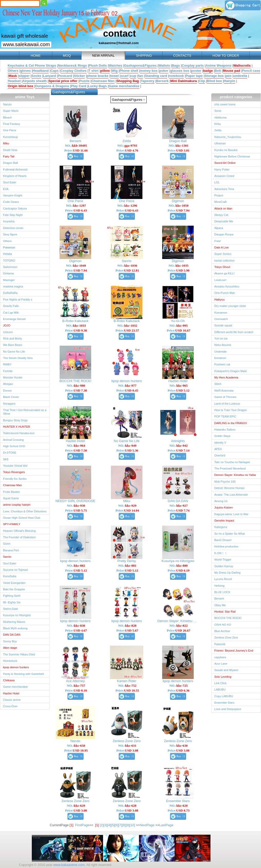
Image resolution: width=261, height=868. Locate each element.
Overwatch (221, 319)
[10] (132, 825)
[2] (102, 825)
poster (196, 71)
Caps (55, 71)
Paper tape (194, 76)
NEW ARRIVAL (103, 56)
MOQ (67, 56)
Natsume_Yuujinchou (228, 137)
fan (140, 76)
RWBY (7, 364)
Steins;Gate (11, 609)
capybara (220, 657)
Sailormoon (10, 267)
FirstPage (82, 825)
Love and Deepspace (228, 709)
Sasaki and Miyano (226, 670)
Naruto (7, 104)
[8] (124, 825)
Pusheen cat (222, 364)
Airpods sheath (35, 81)
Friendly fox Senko (15, 479)
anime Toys (25, 97)
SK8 (6, 459)
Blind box (214, 81)
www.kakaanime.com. (69, 865)
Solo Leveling (223, 677)
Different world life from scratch (234, 332)
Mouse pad (232, 71)
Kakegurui (221, 527)
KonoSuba (10, 576)
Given (7, 544)
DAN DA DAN (12, 635)
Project (219, 195)
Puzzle (84, 81)
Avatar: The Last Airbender (231, 495)
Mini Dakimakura (183, 81)
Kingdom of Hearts (15, 176)
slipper (24, 76)
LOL (217, 182)
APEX (218, 449)
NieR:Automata (224, 391)
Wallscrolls (242, 66)
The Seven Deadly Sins (18, 358)
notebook (177, 76)
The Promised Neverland (230, 468)
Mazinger (9, 280)
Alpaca (219, 228)
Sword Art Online (225, 163)
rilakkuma (220, 117)
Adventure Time (224, 189)
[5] (113, 825)
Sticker (79, 76)
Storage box (214, 76)
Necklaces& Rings (72, 66)
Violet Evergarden (14, 583)
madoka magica (13, 286)
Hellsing (219, 586)
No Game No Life (14, 352)
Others (13, 71)
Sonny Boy (10, 641)
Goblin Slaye (222, 436)
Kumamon (221, 313)
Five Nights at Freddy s (18, 300)
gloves (26, 71)
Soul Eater (10, 182)
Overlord (220, 455)
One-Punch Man (225, 293)
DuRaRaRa (10, 293)
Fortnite (8, 371)
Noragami (9, 404)
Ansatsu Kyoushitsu (227, 286)
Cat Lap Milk (11, 313)
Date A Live (222, 247)
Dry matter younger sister (230, 306)
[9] (127, 825)
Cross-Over (10, 706)
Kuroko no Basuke (226, 150)
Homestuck (10, 661)
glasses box (180, 71)
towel (114, 76)
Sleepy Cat (221, 215)
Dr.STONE (10, 453)
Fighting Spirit (12, 596)
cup (133, 76)
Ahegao (8, 384)
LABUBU (220, 690)
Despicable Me (224, 221)
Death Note (10, 150)
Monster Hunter (13, 377)
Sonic (218, 111)
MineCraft (220, 202)
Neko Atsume (223, 345)
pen (229, 76)
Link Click (220, 683)
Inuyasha (9, 221)
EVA (6, 189)
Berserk (162, 81)
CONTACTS (182, 56)
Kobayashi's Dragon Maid (230, 371)
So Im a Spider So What (230, 534)
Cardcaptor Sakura (15, 208)
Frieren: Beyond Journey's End (234, 651)
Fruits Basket (11, 492)
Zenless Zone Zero (226, 637)
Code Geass (11, 202)
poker (164, 71)
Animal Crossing (13, 440)
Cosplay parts (193, 66)
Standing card (156, 76)
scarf (124, 76)
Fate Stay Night (13, 215)
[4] (109, 825)
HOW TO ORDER (226, 56)
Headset (14, 81)
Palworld (220, 644)
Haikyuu (219, 300)
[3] (105, 825)
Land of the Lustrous (227, 404)
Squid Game (11, 498)
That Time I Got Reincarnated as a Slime (25, 412)
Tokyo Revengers (14, 472)
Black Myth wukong (15, 628)
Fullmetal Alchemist (15, 169)
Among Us (221, 501)
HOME (36, 56)
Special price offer (63, 81)
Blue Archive (222, 631)
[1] (97, 825)
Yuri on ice (221, 338)
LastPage (166, 825)
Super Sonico (223, 254)
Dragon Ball (11, 163)
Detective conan (13, 228)
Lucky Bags (98, 86)
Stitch (218, 384)
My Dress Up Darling (227, 573)
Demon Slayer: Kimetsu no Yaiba (235, 475)
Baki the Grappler (14, 589)
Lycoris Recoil (223, 579)
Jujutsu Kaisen (224, 507)
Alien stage (10, 648)
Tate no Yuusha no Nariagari (232, 462)
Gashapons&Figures (140, 66)
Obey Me (220, 605)
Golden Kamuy (224, 566)
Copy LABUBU (224, 696)
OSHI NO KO (223, 625)
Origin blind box (21, 86)
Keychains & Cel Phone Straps (32, 66)
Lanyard (50, 76)
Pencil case (251, 71)
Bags (176, 66)
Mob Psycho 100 (225, 482)
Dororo (7, 391)
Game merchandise (124, 86)
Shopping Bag (128, 81)
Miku (6, 143)
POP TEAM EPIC (225, 416)
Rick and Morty (13, 338)
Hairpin (230, 81)
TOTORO (9, 261)
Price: (76, 150)
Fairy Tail (9, 156)
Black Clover (11, 397)
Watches (116, 66)
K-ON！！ (221, 553)
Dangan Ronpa (224, 234)
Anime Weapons (219, 66)
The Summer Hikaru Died (19, 654)
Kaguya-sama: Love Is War (231, 514)
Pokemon (9, 247)
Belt (218, 71)
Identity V (220, 443)
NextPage (147, 825)
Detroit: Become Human (229, 488)
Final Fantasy (12, 124)
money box (149, 71)
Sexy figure (10, 234)
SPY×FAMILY (12, 524)
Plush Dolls (98, 66)
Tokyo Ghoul (222, 267)
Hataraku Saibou (225, 430)
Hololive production (226, 546)
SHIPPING (144, 56)
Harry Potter (222, 169)
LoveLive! (220, 280)
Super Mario (11, 111)
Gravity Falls (11, 306)
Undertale (220, 352)
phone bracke (98, 76)
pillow (105, 71)
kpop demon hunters (16, 667)
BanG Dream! (223, 540)
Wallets (164, 66)
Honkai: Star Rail (225, 612)
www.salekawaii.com (26, 44)
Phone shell (129, 71)
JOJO (7, 325)
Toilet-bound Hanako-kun (19, 433)
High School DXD (14, 446)
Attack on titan (223, 208)
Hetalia (7, 254)
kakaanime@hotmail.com (119, 43)
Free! (218, 241)
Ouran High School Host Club (22, 518)
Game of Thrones (225, 397)
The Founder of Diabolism (19, 537)
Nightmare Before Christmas (232, 156)
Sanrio (7, 557)
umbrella (240, 76)
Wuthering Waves (14, 622)
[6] (116, 825)
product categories (236, 97)
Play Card (79, 86)
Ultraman (220, 143)
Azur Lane (221, 664)
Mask (13, 76)
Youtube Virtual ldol (15, 466)
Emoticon (220, 358)
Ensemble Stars (224, 703)
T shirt (94, 71)
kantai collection (224, 261)
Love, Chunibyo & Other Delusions (25, 511)
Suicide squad (223, 325)
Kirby (218, 124)
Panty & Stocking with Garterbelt (23, 674)
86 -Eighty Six (12, 602)
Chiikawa (9, 680)
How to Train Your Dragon (231, 410)
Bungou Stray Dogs (15, 420)
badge (208, 71)
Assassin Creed (224, 176)
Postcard (65, 76)
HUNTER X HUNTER (17, 427)
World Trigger (223, 560)
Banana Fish (11, 550)
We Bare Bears (13, 345)
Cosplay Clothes (74, 71)
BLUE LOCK (222, 592)
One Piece (10, 130)
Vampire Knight (13, 195)
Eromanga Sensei (14, 319)
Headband (41, 71)
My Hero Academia (226, 377)
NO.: (76, 146)
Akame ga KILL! (224, 273)
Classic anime (12, 700)
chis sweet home (225, 104)
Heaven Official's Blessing (19, 531)
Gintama (8, 273)
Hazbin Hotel (11, 693)
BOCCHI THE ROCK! (228, 618)
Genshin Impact (224, 521)
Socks (36, 76)
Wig (115, 71)
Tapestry (148, 81)
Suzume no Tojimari (16, 570)
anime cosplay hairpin (17, 505)
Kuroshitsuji (10, 137)
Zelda (218, 130)
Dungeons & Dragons (52, 86)
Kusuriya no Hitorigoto (17, 615)
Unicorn (8, 332)
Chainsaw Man (103, 81)
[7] (120, 825)
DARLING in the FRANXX (231, 423)
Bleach (7, 117)
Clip (202, 81)
